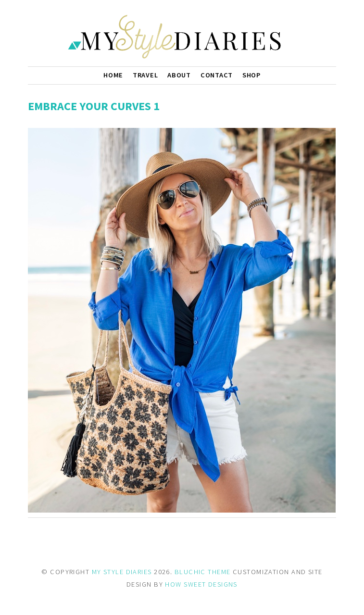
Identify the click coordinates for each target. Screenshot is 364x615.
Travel (145, 75)
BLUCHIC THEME (203, 572)
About (179, 75)
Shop (251, 75)
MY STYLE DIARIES (122, 572)
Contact (217, 75)
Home (113, 75)
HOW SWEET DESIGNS (201, 584)
